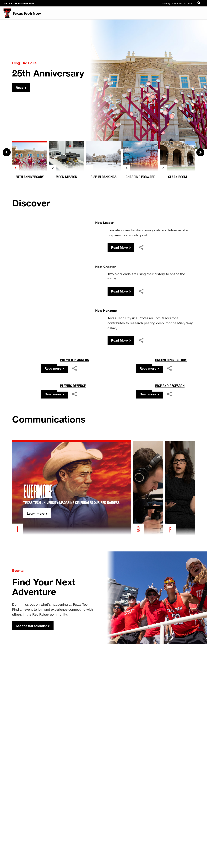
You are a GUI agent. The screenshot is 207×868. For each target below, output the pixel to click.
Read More (120, 248)
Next (200, 152)
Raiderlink (177, 3)
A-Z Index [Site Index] (189, 3)
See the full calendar (32, 714)
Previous (7, 152)
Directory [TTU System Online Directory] (166, 3)
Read (20, 87)
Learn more (42, 602)
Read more (52, 433)
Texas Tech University (20, 3)
